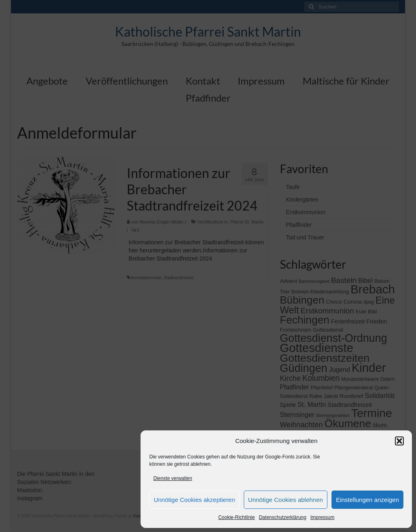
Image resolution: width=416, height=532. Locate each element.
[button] (399, 441)
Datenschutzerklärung (283, 517)
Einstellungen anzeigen (367, 500)
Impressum (322, 517)
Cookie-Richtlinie (236, 517)
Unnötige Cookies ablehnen (286, 500)
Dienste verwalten (172, 478)
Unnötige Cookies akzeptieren (194, 500)
